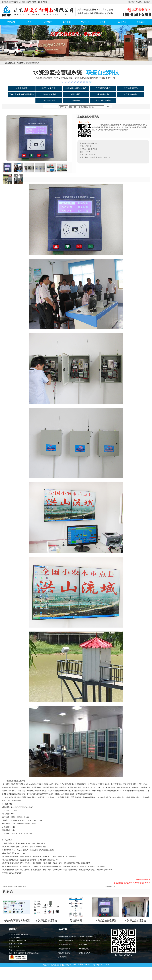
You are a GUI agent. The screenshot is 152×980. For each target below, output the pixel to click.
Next (150, 42)
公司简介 (30, 22)
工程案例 (67, 22)
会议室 (113, 887)
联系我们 (147, 2)
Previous (2, 42)
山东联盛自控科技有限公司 (61, 965)
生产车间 (85, 22)
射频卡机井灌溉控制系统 (17, 887)
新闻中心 (104, 22)
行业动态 (122, 22)
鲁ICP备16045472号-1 (101, 965)
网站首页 (131, 2)
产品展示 (139, 2)
